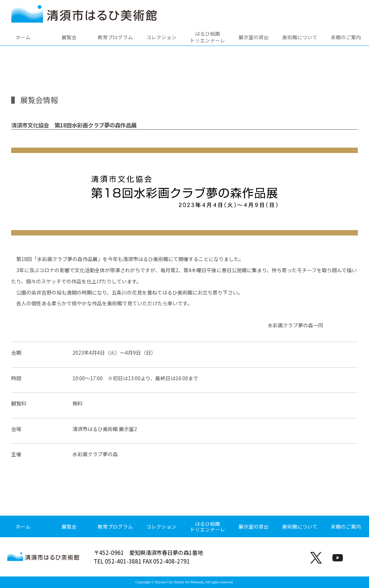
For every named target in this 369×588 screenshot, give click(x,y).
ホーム (23, 37)
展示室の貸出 (254, 37)
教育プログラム (115, 37)
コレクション (161, 37)
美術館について (300, 37)
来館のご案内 (346, 37)
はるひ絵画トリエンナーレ (208, 37)
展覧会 (69, 37)
